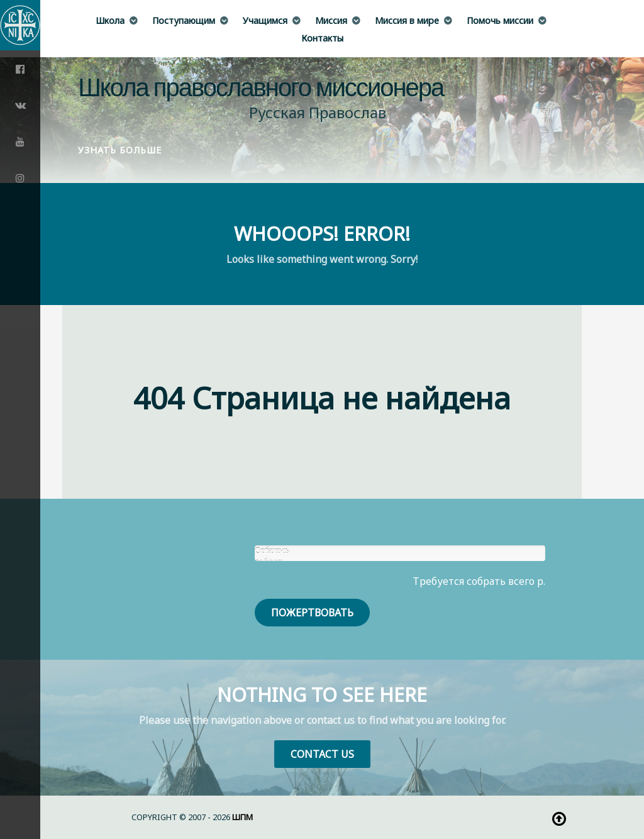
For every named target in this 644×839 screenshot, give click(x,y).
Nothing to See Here (322, 695)
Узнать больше (120, 150)
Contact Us (322, 754)
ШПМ (242, 817)
